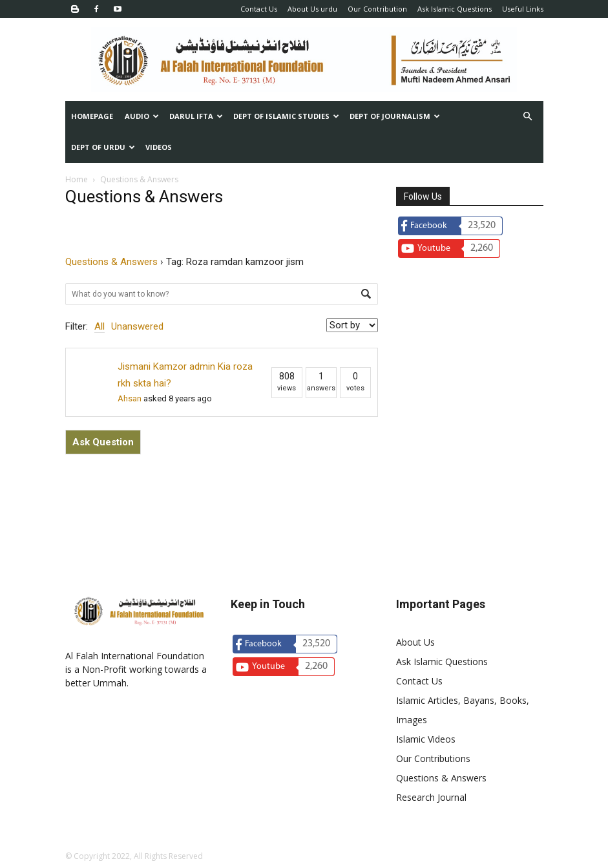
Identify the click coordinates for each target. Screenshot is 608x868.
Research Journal (431, 797)
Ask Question (103, 442)
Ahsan (130, 398)
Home (77, 179)
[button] (528, 117)
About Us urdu (312, 9)
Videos (159, 147)
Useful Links (523, 9)
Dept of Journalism (395, 116)
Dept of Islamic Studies (286, 116)
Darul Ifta (196, 116)
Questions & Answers (111, 262)
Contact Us (259, 9)
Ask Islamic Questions (455, 9)
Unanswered (137, 326)
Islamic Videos (426, 739)
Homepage (92, 116)
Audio (142, 116)
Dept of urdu (103, 147)
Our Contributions (433, 758)
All (100, 326)
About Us (415, 642)
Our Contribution (377, 9)
